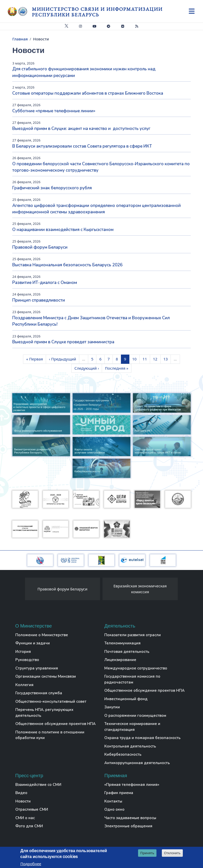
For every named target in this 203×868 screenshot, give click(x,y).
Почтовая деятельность (127, 652)
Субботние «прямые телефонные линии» (54, 111)
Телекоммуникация (122, 643)
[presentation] (20, 590)
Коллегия (24, 685)
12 (156, 359)
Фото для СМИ (29, 826)
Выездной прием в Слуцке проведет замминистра (63, 342)
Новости (23, 801)
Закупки (112, 707)
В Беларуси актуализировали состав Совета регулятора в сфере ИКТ (82, 146)
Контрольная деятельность (130, 746)
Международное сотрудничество (136, 668)
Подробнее (31, 864)
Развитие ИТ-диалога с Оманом (45, 283)
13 (167, 359)
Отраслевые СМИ (32, 809)
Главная (20, 39)
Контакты (113, 801)
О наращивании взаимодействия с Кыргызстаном (63, 230)
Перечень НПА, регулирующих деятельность (44, 713)
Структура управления (37, 668)
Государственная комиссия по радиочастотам (132, 679)
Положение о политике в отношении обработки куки (50, 735)
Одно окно (114, 809)
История (23, 652)
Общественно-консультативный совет (51, 701)
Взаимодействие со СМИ (38, 785)
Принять (147, 853)
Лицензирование (120, 660)
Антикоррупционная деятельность (137, 763)
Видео (21, 793)
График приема (119, 793)
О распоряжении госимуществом (135, 716)
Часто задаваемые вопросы (130, 818)
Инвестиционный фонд (126, 699)
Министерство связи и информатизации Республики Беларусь (97, 12)
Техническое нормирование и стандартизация (132, 727)
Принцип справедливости (39, 300)
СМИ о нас (25, 818)
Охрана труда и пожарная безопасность (142, 738)
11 (146, 359)
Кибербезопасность (123, 754)
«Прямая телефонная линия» (132, 785)
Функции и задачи (33, 643)
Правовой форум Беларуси (40, 247)
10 (136, 359)
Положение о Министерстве (42, 635)
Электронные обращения (128, 826)
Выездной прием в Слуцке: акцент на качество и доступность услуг (81, 129)
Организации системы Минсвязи (46, 676)
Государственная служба (39, 693)
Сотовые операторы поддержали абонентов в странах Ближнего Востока (88, 93)
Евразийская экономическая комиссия (140, 589)
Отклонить (172, 854)
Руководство (27, 660)
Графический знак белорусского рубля (52, 188)
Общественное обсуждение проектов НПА (55, 724)
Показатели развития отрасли (133, 635)
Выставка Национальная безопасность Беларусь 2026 (67, 265)
